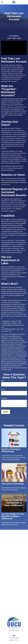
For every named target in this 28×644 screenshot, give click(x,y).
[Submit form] (6, 412)
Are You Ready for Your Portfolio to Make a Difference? (13, 516)
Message (4, 398)
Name (3, 381)
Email (3, 389)
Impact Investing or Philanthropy (11, 450)
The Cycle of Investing (13, 484)
